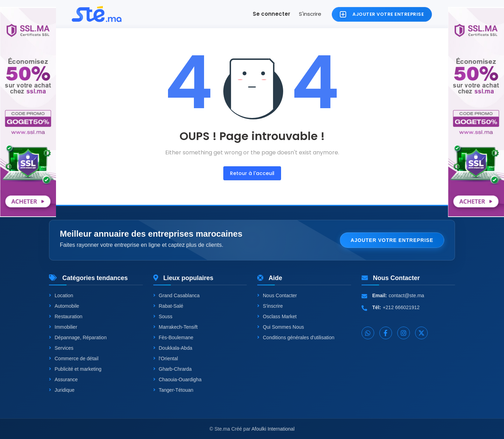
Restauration (66, 316)
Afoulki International (273, 429)
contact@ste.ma (407, 295)
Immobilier (63, 327)
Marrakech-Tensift (176, 327)
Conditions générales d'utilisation (296, 337)
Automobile (64, 306)
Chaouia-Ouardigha (177, 379)
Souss (163, 316)
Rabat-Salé (168, 306)
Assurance (63, 379)
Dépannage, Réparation (78, 337)
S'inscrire (310, 14)
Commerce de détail (74, 358)
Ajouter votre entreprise (392, 240)
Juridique (62, 390)
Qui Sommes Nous (281, 327)
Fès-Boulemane (173, 337)
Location (61, 295)
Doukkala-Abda (173, 348)
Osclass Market (277, 316)
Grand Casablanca (177, 295)
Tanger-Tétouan (173, 390)
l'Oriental (166, 358)
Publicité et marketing (75, 369)
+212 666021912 (401, 307)
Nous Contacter (277, 295)
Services (61, 348)
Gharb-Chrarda (173, 369)
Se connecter (271, 14)
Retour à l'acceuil (252, 173)
